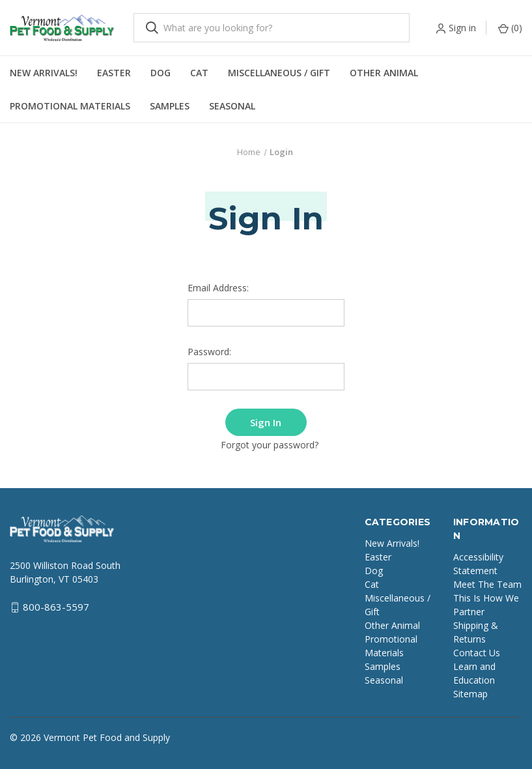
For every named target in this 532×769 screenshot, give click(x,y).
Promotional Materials (70, 106)
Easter (114, 73)
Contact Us (477, 650)
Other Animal (384, 73)
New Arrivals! (44, 73)
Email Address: (218, 288)
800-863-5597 (56, 605)
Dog (161, 73)
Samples (170, 106)
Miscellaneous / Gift (279, 73)
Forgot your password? (270, 443)
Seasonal (232, 106)
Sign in (462, 28)
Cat (199, 73)
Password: (209, 352)
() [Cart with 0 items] (510, 28)
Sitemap (470, 691)
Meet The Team (487, 582)
